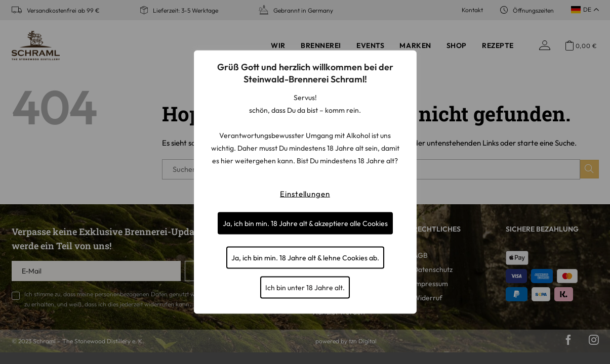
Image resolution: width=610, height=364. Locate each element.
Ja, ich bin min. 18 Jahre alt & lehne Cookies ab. (305, 258)
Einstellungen (305, 194)
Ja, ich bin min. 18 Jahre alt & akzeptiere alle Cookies (305, 223)
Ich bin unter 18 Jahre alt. (305, 288)
